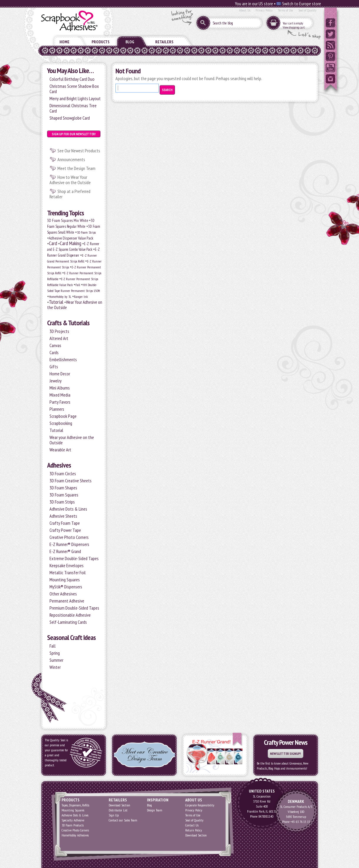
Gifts (54, 367)
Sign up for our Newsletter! (74, 134)
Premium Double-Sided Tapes (74, 608)
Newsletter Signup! (286, 754)
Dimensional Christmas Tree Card (73, 108)
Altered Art (59, 338)
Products (101, 42)
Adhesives (59, 465)
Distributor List (118, 810)
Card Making (71, 243)
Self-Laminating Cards (68, 622)
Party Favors (60, 402)
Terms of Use (286, 10)
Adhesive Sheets (63, 516)
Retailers (164, 42)
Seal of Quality (307, 10)
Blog (130, 42)
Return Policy (194, 830)
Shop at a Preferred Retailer (70, 194)
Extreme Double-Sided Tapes (74, 558)
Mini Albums (60, 388)
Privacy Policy (264, 10)
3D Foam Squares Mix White (68, 220)
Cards (54, 352)
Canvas (55, 345)
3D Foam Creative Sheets (71, 481)
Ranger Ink (81, 296)
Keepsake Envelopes (67, 565)
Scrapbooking (61, 423)
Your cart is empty (293, 23)
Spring (55, 653)
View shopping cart (294, 27)
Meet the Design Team (76, 168)
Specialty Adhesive (73, 820)
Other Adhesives (63, 594)
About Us (245, 10)
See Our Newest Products (79, 151)
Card (53, 243)
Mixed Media (60, 395)
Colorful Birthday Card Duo (72, 79)
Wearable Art (60, 450)
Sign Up (114, 815)
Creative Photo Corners (69, 537)
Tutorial (56, 302)
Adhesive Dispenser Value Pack (71, 238)
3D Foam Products (73, 825)
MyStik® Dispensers (66, 587)
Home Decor (60, 374)
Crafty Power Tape (65, 530)
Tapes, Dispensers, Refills (75, 805)
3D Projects (59, 331)
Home (64, 42)
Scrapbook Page (63, 416)
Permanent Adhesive (67, 601)
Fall (78, 285)
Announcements (71, 159)
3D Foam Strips (86, 232)
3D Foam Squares (64, 495)
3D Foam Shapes (63, 488)
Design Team (155, 810)
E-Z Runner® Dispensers (69, 544)
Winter (55, 667)
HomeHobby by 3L (60, 297)
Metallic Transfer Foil (68, 572)
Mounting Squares (65, 580)
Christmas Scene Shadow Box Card (74, 89)
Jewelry (56, 381)
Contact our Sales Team (123, 820)
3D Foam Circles (63, 473)
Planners (57, 409)
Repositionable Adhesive (70, 615)
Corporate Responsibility (200, 805)
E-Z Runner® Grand (65, 551)
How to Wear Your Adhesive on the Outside (70, 180)
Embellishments (63, 359)
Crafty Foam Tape (65, 523)
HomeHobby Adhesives (75, 835)
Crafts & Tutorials (68, 323)
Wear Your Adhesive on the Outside (75, 305)
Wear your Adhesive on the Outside (72, 440)
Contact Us (192, 825)
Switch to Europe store (299, 4)
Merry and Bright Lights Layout (75, 98)
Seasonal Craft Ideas (71, 637)
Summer (56, 660)
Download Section (119, 805)
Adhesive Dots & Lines (68, 509)
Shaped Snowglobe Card (70, 118)
